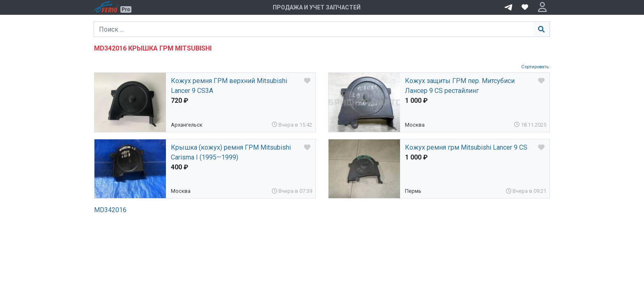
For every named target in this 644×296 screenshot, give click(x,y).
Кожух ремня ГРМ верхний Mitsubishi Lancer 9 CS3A (229, 86)
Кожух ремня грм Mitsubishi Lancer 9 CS (466, 147)
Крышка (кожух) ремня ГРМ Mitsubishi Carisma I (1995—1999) (231, 152)
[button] (542, 7)
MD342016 (110, 210)
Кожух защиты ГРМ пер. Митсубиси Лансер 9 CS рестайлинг (460, 86)
